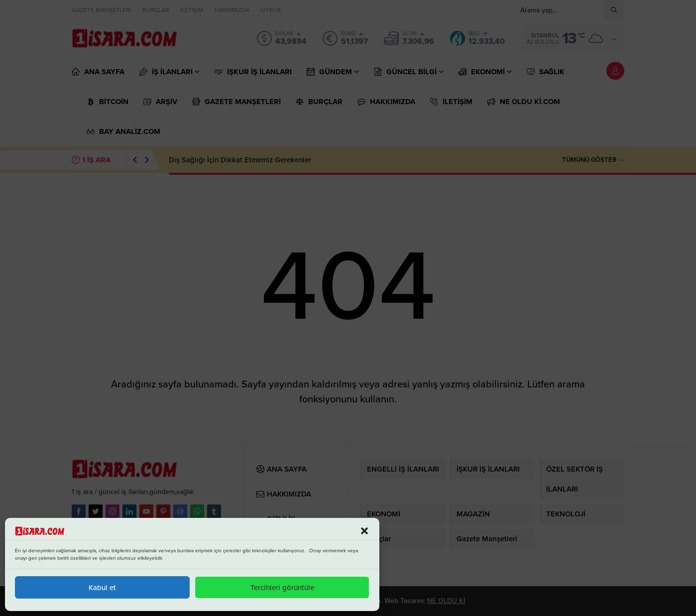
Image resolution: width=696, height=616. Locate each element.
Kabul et (102, 588)
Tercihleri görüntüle (282, 588)
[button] (364, 531)
